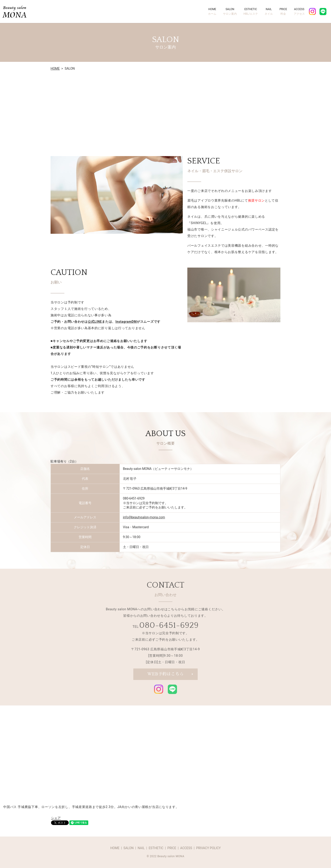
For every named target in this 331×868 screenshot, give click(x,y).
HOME (212, 12)
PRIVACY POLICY (208, 848)
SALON (230, 12)
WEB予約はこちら (165, 674)
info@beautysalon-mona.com (144, 517)
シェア (56, 818)
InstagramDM (126, 322)
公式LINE (95, 322)
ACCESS (299, 12)
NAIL (269, 12)
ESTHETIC (251, 12)
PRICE (283, 12)
